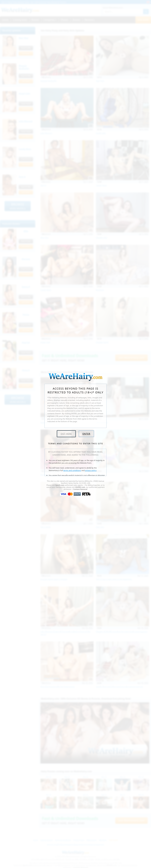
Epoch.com (60, 485)
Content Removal (80, 489)
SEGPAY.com (80, 487)
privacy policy (91, 470)
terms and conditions (72, 470)
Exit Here (66, 434)
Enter (86, 434)
